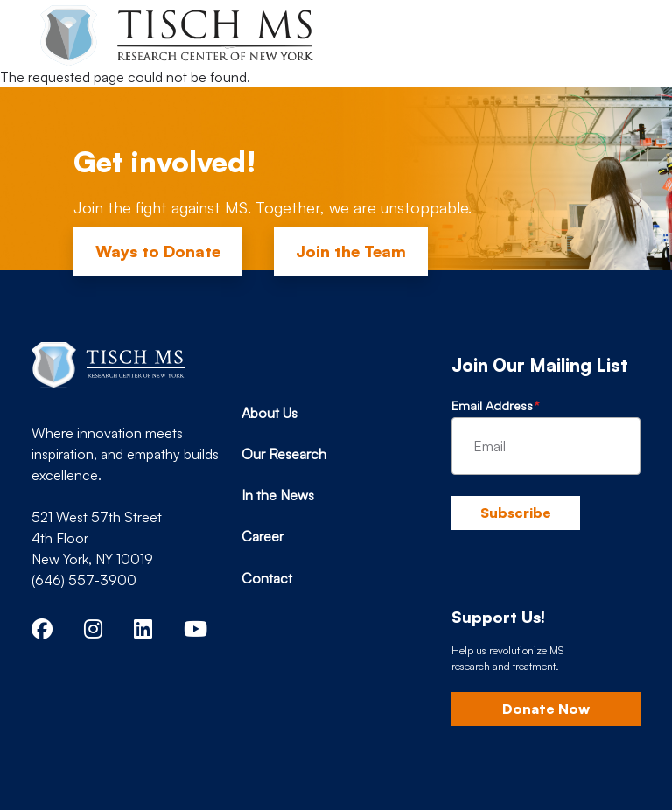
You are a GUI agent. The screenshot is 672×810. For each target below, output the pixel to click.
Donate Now (546, 709)
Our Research (284, 454)
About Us (269, 413)
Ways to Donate (158, 251)
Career (262, 536)
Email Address (492, 405)
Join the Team (351, 251)
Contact (267, 578)
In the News (278, 495)
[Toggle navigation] (612, 33)
